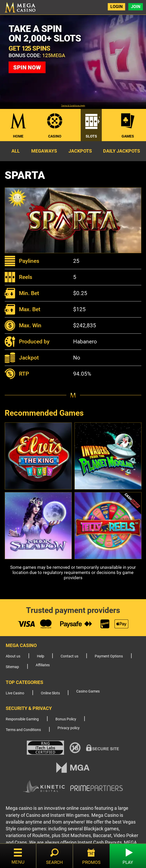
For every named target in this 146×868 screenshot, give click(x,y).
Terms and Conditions (23, 730)
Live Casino (15, 693)
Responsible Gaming (22, 719)
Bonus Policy (66, 719)
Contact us (69, 656)
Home (18, 136)
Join (136, 7)
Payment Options (109, 656)
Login (116, 7)
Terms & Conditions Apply (73, 106)
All (16, 151)
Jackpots (80, 151)
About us (13, 656)
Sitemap (12, 667)
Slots (91, 136)
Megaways (44, 151)
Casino (55, 136)
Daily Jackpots (122, 151)
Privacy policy (69, 728)
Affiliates (43, 665)
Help (41, 656)
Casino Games (88, 691)
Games (128, 136)
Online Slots (50, 693)
